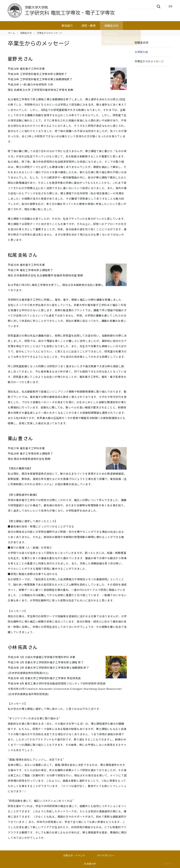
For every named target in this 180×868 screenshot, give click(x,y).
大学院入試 (141, 52)
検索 (160, 6)
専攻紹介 (67, 26)
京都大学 (91, 864)
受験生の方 (111, 26)
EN (170, 6)
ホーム (12, 33)
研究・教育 (89, 26)
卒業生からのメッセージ (149, 61)
